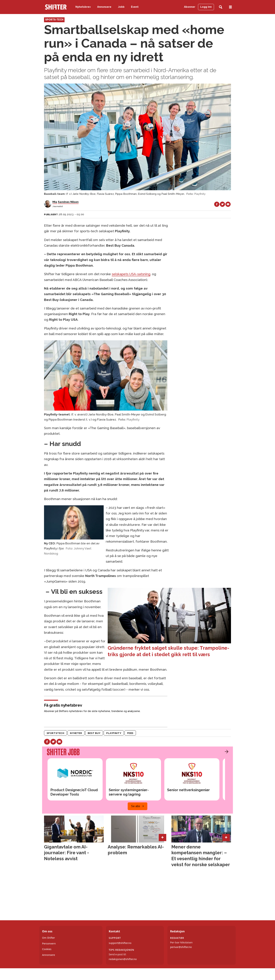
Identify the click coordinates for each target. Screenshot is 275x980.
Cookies (47, 949)
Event (135, 7)
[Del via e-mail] (228, 204)
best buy (94, 733)
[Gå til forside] (56, 7)
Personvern (49, 943)
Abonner (190, 7)
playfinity (114, 733)
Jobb (121, 7)
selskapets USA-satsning (131, 274)
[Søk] (221, 7)
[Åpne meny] (230, 7)
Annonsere (104, 7)
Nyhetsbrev (83, 7)
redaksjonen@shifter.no (123, 959)
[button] (226, 752)
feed (130, 733)
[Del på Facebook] (217, 204)
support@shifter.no (120, 943)
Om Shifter (48, 938)
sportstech (55, 733)
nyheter (76, 733)
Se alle (136, 806)
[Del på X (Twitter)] (222, 204)
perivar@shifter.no (181, 947)
